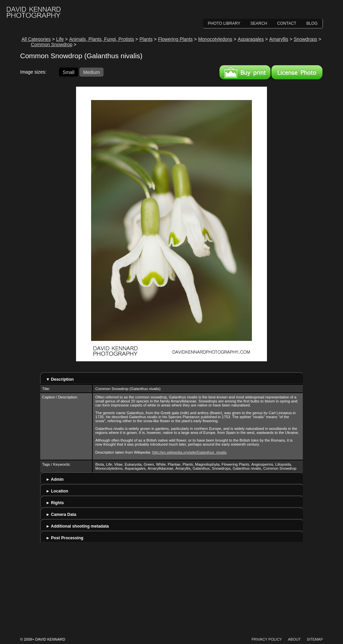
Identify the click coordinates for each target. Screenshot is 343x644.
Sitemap (315, 639)
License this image (297, 72)
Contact (287, 23)
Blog (312, 23)
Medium (91, 72)
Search (259, 23)
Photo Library (224, 23)
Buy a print (245, 72)
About (294, 639)
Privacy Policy (267, 639)
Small (68, 72)
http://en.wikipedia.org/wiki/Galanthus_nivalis (189, 452)
